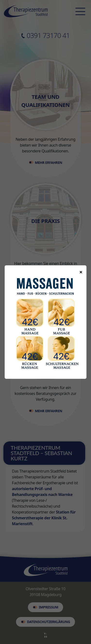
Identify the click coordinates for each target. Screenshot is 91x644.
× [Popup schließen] (81, 272)
